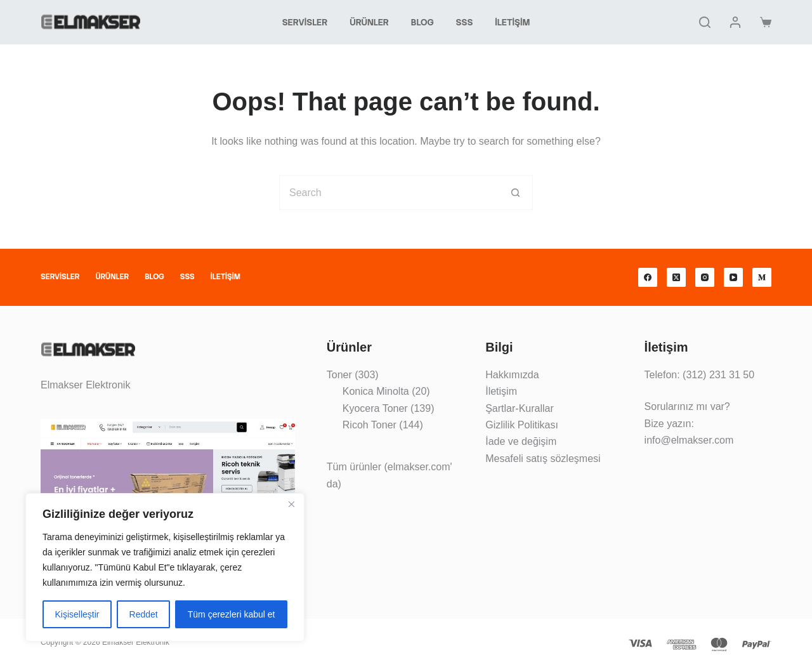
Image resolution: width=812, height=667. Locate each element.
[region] (165, 567)
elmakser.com (419, 467)
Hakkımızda (512, 375)
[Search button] (515, 193)
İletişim (512, 22)
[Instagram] (705, 277)
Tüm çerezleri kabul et (232, 614)
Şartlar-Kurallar (520, 408)
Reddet (144, 614)
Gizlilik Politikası (522, 425)
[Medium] (762, 277)
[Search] (705, 22)
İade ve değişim (521, 441)
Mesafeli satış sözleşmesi (543, 459)
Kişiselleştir (77, 614)
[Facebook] (648, 277)
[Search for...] (389, 193)
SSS (465, 22)
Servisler (305, 22)
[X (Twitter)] (676, 277)
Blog (422, 22)
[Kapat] (291, 504)
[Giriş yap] (735, 22)
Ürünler (369, 22)
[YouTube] (733, 277)
